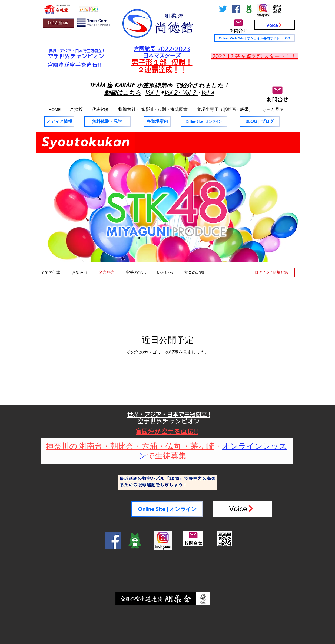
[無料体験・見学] (107, 121)
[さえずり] (223, 9)
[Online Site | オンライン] (204, 121)
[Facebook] (236, 9)
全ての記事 (51, 272)
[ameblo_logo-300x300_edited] (249, 9)
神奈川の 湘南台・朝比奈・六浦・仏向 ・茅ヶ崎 (130, 446)
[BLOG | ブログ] (260, 121)
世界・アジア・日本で (68, 51)
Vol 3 (190, 93)
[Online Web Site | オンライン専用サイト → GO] (254, 38)
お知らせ (80, 272)
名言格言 (107, 272)
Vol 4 (207, 93)
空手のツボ (136, 272)
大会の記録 (194, 272)
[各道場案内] (157, 121)
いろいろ (165, 272)
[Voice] (275, 25)
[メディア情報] (59, 121)
